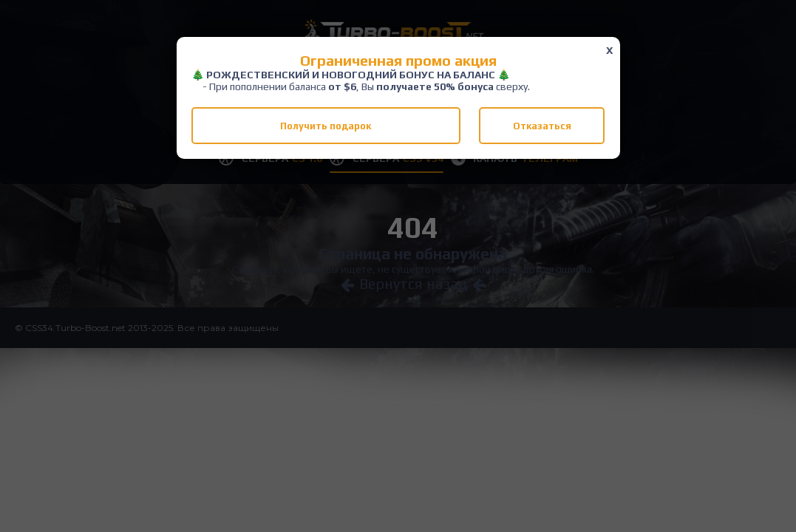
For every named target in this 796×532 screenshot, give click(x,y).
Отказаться (542, 126)
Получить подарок (326, 126)
